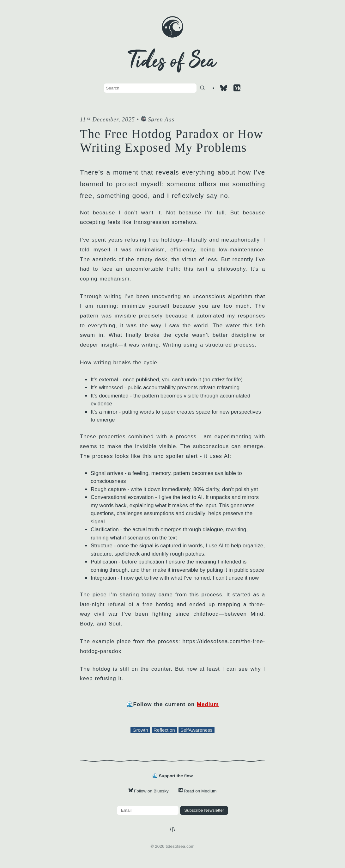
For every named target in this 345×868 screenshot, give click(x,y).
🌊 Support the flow (172, 776)
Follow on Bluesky (149, 791)
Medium (208, 704)
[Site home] (172, 36)
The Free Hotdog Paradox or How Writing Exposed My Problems (172, 141)
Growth (140, 730)
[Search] (202, 88)
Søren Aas (158, 119)
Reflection (164, 730)
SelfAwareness (197, 730)
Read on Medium (198, 791)
